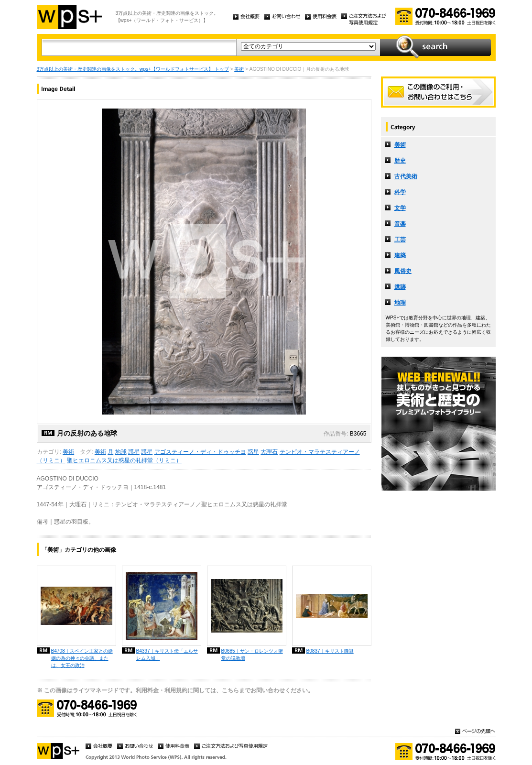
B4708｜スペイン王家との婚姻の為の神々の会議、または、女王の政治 (82, 658)
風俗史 (403, 271)
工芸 (400, 240)
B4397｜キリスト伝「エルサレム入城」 (167, 655)
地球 (121, 452)
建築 (400, 255)
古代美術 (406, 176)
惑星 (134, 452)
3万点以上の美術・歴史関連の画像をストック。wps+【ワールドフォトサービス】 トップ (133, 69)
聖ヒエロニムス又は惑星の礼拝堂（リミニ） (124, 460)
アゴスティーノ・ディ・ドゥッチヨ (200, 452)
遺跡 (400, 287)
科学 (400, 192)
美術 (239, 69)
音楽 (400, 224)
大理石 (269, 452)
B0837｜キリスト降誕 (330, 651)
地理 (400, 303)
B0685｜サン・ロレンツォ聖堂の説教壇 (252, 655)
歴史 (400, 161)
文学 (400, 208)
